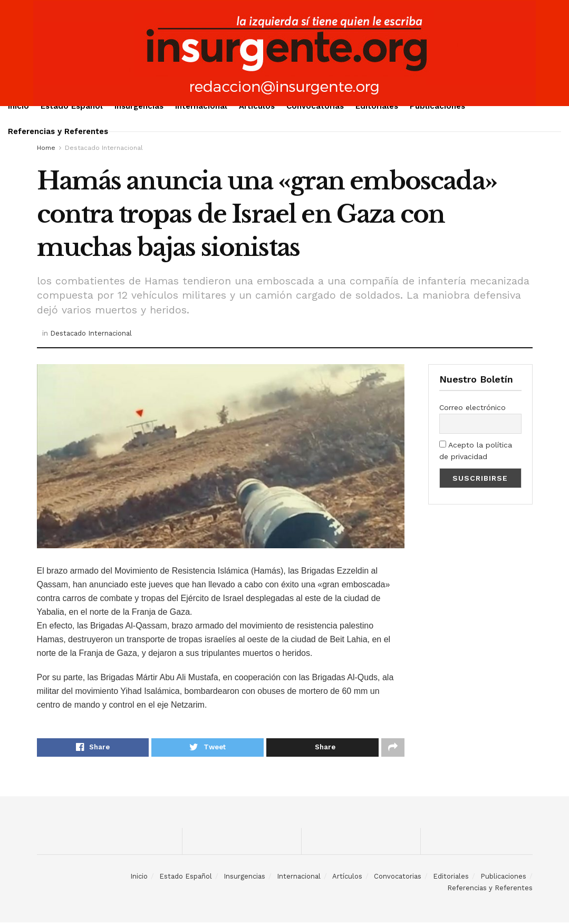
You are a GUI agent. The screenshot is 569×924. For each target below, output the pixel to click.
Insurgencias (139, 106)
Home (46, 148)
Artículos (257, 106)
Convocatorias (315, 106)
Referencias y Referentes (58, 131)
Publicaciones (437, 106)
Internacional (201, 106)
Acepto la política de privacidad (476, 451)
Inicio (18, 106)
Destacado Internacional (104, 148)
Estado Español (72, 106)
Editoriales (377, 106)
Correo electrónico (472, 407)
